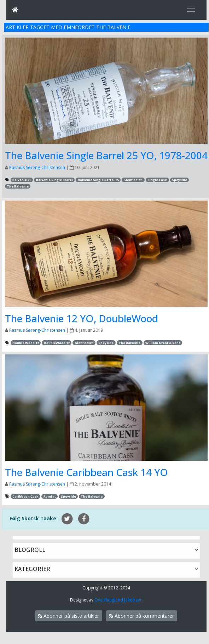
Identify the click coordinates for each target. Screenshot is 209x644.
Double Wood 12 (26, 343)
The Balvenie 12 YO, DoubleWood (82, 318)
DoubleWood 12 (57, 343)
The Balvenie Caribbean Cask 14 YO (86, 472)
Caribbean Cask (25, 496)
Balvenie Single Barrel (54, 180)
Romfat (50, 496)
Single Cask (157, 180)
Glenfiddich (133, 180)
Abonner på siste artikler (69, 616)
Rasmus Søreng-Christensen (37, 167)
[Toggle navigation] (191, 10)
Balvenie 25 (22, 180)
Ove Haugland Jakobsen (118, 600)
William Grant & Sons (163, 343)
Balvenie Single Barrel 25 (98, 180)
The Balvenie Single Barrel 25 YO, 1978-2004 (106, 155)
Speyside (179, 180)
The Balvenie (18, 186)
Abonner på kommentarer (142, 616)
